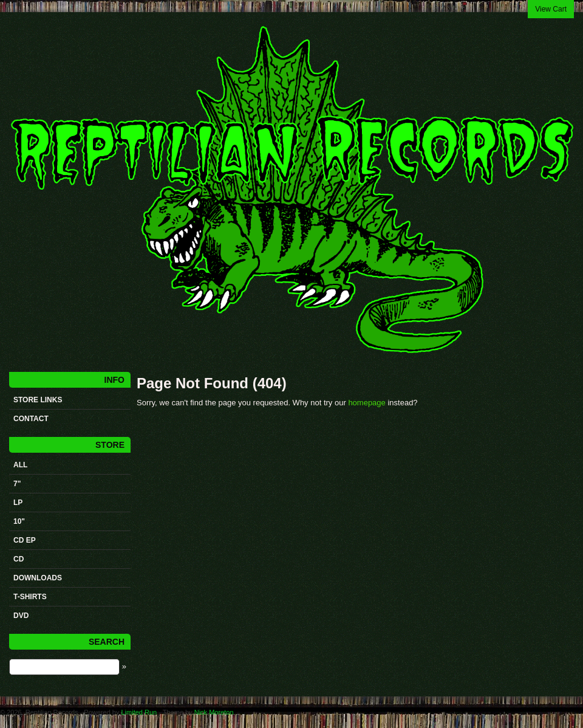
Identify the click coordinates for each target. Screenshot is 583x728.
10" (19, 521)
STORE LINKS (38, 400)
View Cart (551, 9)
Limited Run (139, 712)
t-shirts (30, 597)
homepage (367, 403)
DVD (21, 616)
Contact (31, 419)
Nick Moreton (214, 712)
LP (18, 503)
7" (17, 484)
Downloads (38, 578)
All (20, 465)
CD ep (25, 540)
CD (19, 559)
